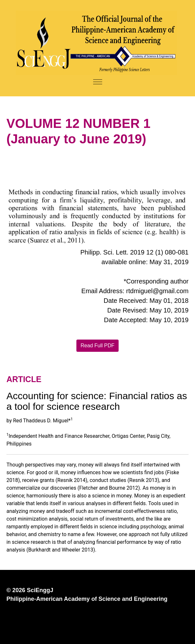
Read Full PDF (97, 346)
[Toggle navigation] (97, 82)
